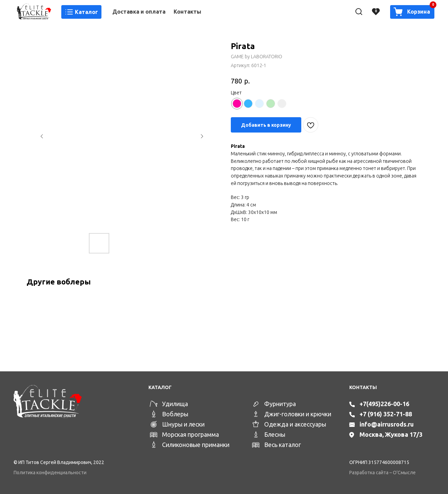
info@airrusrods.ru (387, 424)
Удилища (175, 404)
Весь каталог (283, 445)
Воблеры (175, 414)
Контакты (187, 12)
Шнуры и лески (183, 424)
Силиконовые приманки (196, 445)
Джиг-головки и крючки (298, 414)
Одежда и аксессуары (295, 424)
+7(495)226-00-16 (384, 404)
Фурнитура (280, 404)
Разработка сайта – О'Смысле (382, 473)
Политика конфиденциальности (50, 473)
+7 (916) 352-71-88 (386, 414)
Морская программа (190, 434)
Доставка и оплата (139, 12)
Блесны (275, 434)
